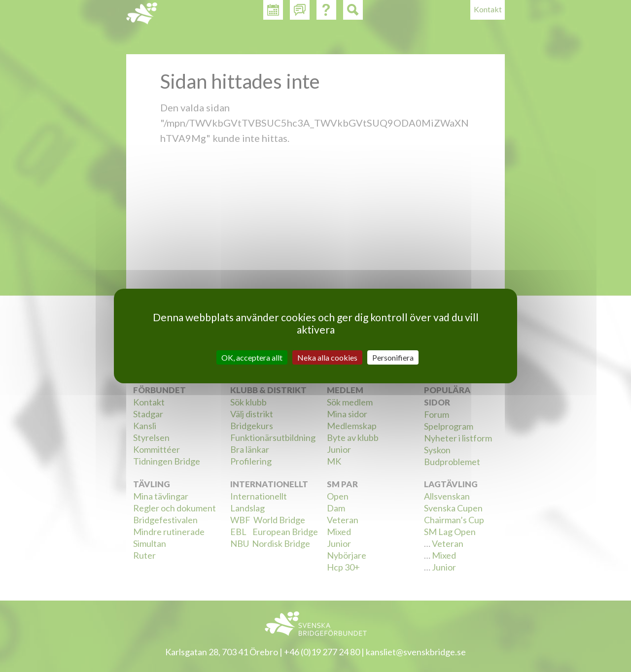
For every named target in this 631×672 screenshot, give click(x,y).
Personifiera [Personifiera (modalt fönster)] (393, 357)
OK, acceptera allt (252, 357)
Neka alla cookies (327, 357)
